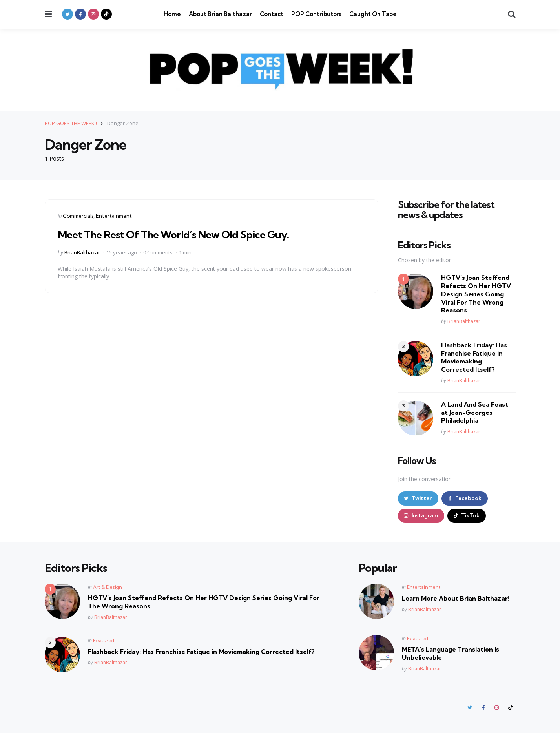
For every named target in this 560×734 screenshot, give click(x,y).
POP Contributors (316, 14)
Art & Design (108, 588)
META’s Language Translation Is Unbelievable (451, 654)
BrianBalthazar (82, 252)
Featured (104, 641)
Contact (272, 14)
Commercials (78, 215)
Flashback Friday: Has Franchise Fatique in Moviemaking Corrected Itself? (474, 357)
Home (172, 14)
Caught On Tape (373, 14)
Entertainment (114, 215)
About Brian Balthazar (220, 14)
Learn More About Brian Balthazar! (456, 599)
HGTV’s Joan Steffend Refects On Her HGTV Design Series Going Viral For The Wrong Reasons (476, 294)
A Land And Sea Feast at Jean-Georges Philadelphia (475, 412)
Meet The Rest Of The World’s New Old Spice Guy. (180, 234)
